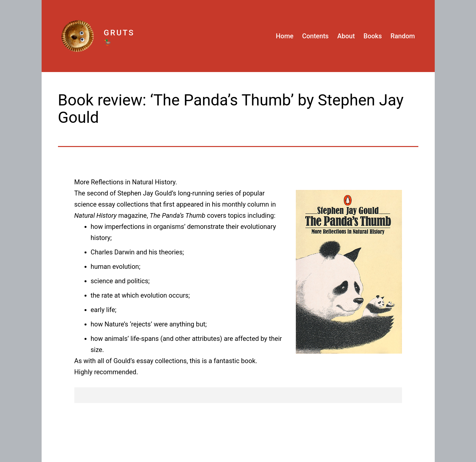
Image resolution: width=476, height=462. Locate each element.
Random (403, 36)
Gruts (119, 33)
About (346, 36)
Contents (315, 36)
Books (373, 36)
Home (285, 36)
